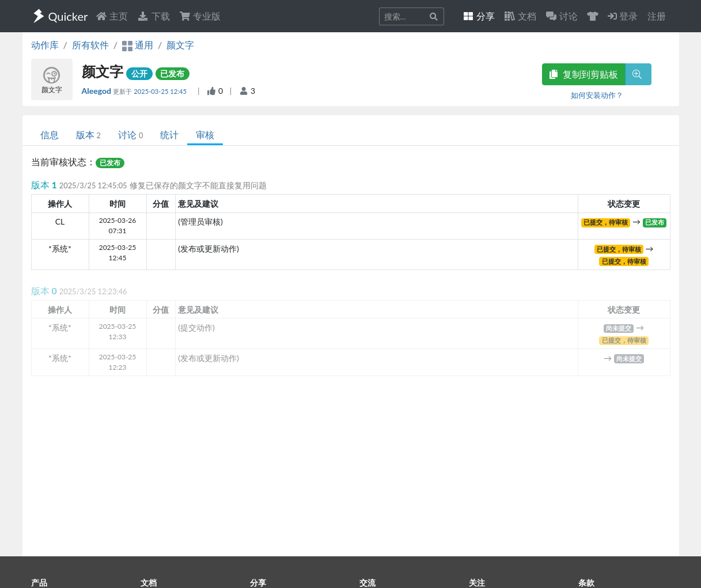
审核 (205, 134)
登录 (623, 16)
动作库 (45, 45)
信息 (50, 134)
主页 (112, 16)
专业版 (200, 16)
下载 (153, 16)
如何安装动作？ (597, 95)
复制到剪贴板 (583, 74)
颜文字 (180, 45)
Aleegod (98, 91)
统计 (169, 134)
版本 (88, 134)
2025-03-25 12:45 (161, 91)
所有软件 (90, 45)
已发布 (172, 73)
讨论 (130, 134)
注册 (657, 16)
